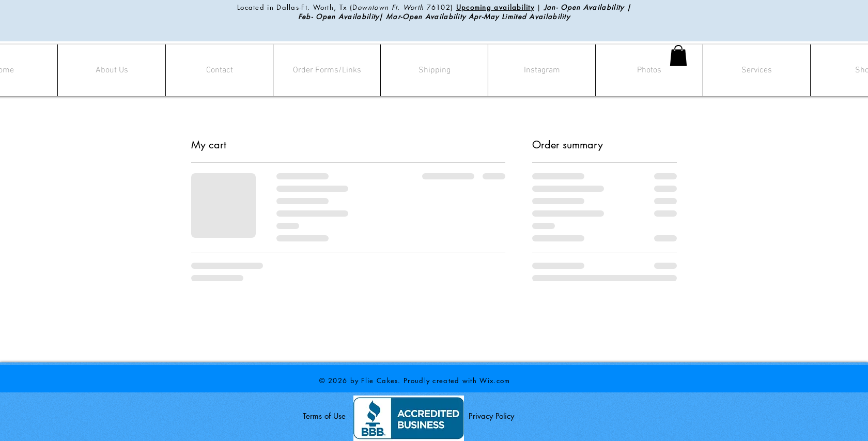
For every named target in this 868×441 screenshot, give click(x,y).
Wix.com (495, 381)
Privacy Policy (491, 416)
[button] (678, 56)
